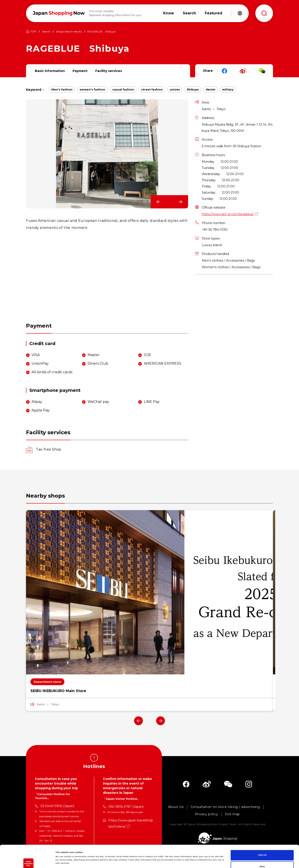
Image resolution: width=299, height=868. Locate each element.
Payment (80, 71)
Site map (233, 814)
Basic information (50, 71)
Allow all (262, 833)
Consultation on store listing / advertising (225, 807)
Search (46, 32)
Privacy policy (206, 814)
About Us (176, 807)
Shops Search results (69, 32)
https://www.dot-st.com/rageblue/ (228, 214)
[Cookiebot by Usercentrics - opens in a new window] (29, 861)
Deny (262, 844)
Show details (183, 861)
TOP (33, 32)
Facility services (109, 71)
